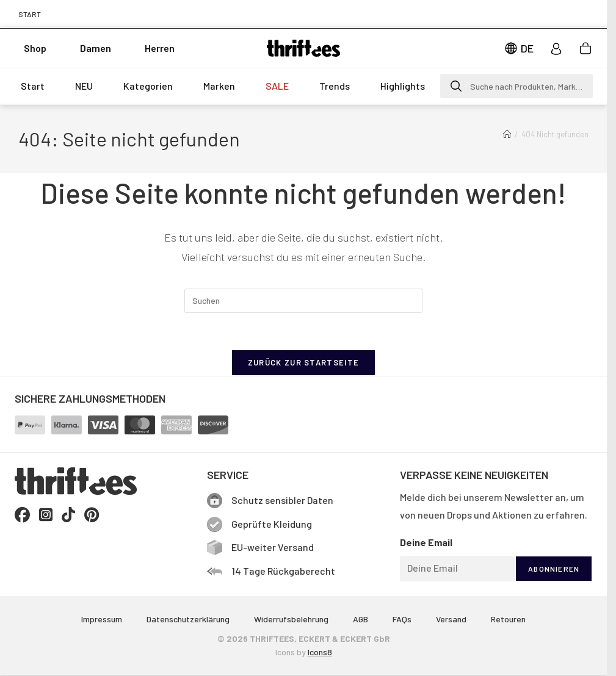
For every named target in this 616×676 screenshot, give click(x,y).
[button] (516, 86)
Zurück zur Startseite (303, 362)
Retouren (508, 619)
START (30, 14)
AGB (361, 619)
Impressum (102, 619)
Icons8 (320, 652)
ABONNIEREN (554, 569)
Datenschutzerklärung (188, 619)
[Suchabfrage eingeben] (303, 301)
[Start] (507, 134)
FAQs (402, 619)
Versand (451, 619)
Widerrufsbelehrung (291, 619)
